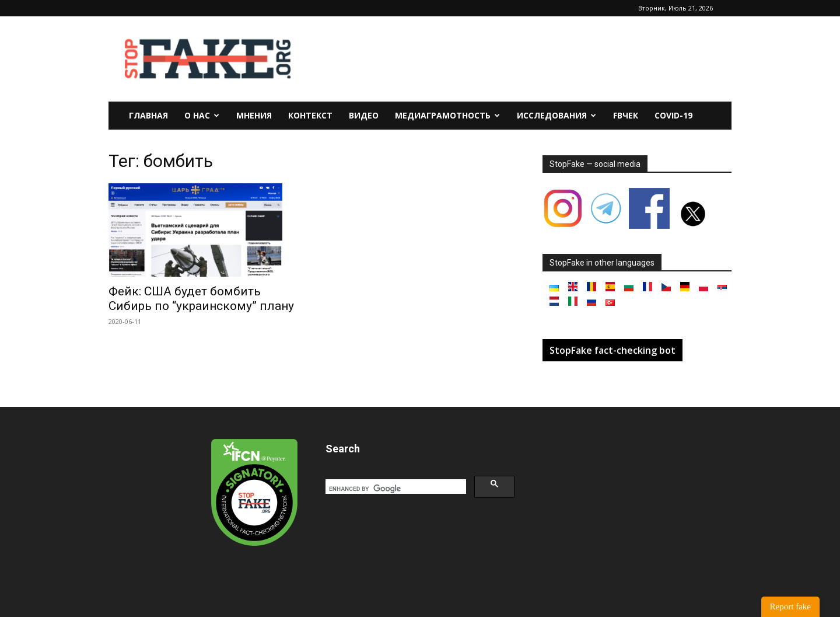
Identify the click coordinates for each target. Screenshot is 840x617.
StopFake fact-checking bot (612, 350)
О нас (202, 115)
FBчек (626, 115)
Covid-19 (673, 115)
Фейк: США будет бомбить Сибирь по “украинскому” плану (201, 299)
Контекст (310, 115)
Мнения (254, 115)
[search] (395, 489)
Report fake (790, 606)
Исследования (556, 115)
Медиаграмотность (447, 115)
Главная (148, 115)
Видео (364, 115)
